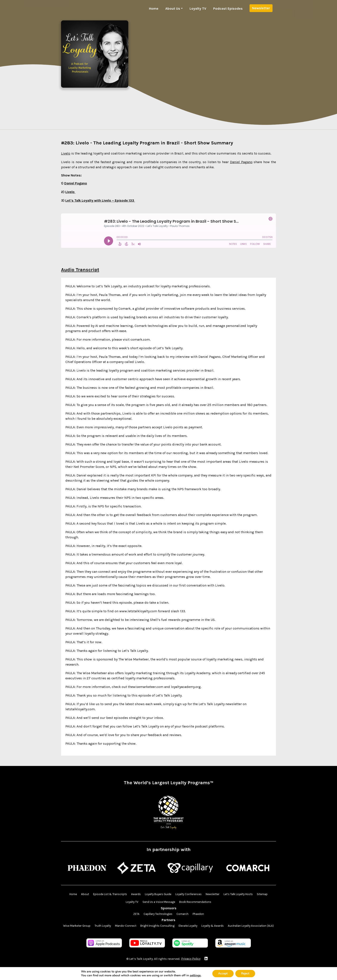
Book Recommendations (205, 902)
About (86, 894)
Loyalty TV (198, 8)
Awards (141, 894)
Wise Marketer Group (96, 926)
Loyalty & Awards (243, 926)
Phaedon (200, 914)
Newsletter (261, 8)
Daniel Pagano (241, 162)
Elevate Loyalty (216, 926)
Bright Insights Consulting (183, 926)
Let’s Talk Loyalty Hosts (251, 894)
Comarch (183, 914)
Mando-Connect (149, 926)
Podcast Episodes (228, 8)
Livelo (66, 153)
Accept (222, 973)
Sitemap (121, 902)
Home (154, 8)
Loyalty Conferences (197, 894)
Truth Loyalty (124, 926)
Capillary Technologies (157, 914)
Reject (246, 973)
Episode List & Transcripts (113, 894)
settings (194, 975)
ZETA (134, 914)
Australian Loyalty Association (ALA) (168, 934)
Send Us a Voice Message (166, 902)
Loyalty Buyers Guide (164, 894)
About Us (173, 8)
